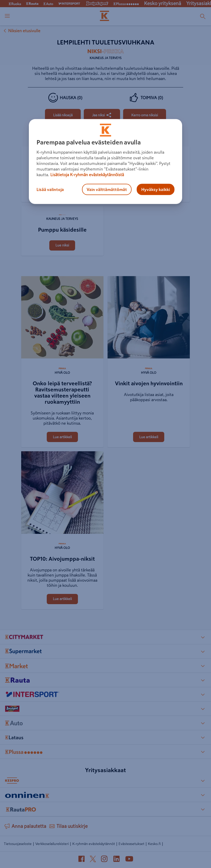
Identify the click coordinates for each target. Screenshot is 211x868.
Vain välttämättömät (107, 189)
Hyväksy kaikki (156, 189)
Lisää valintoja (50, 189)
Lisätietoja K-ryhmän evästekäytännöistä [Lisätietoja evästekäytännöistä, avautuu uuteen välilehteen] (87, 175)
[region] (105, 162)
